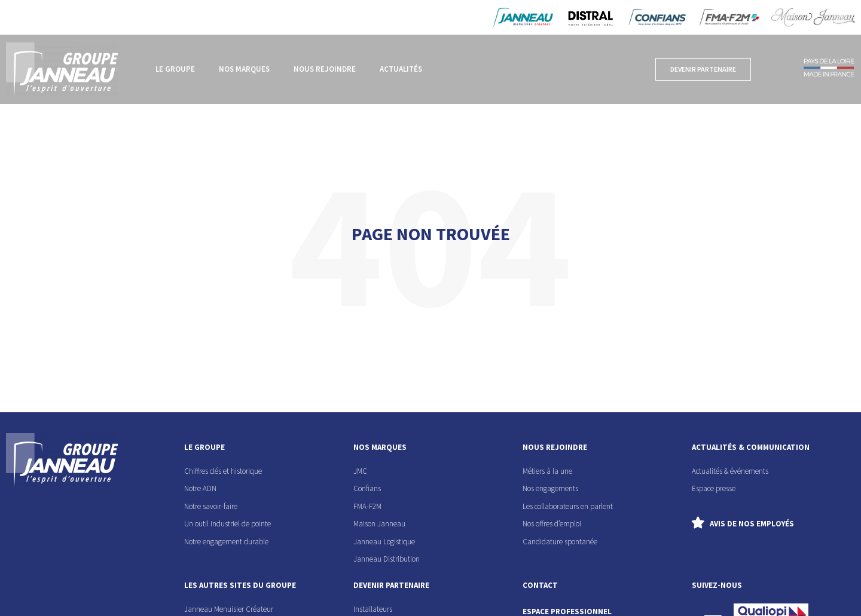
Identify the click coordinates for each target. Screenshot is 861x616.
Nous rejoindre (325, 69)
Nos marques (244, 69)
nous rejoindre (555, 447)
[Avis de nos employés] (698, 523)
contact (540, 585)
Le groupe (175, 69)
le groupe (204, 447)
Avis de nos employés (752, 524)
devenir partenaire (391, 585)
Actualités (401, 69)
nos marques (380, 447)
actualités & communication (751, 447)
